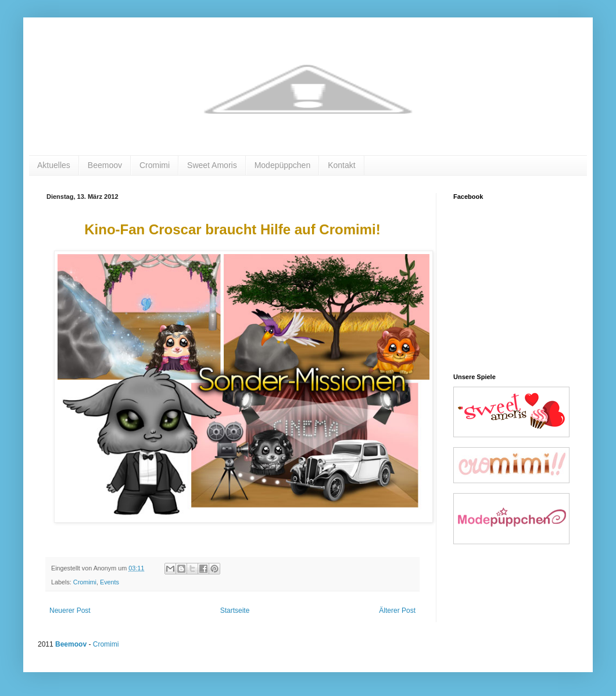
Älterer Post (397, 611)
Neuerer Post (70, 611)
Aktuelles (54, 165)
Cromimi (155, 165)
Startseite (235, 611)
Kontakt (341, 165)
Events (110, 582)
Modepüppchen (283, 165)
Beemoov (105, 165)
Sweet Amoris (212, 165)
